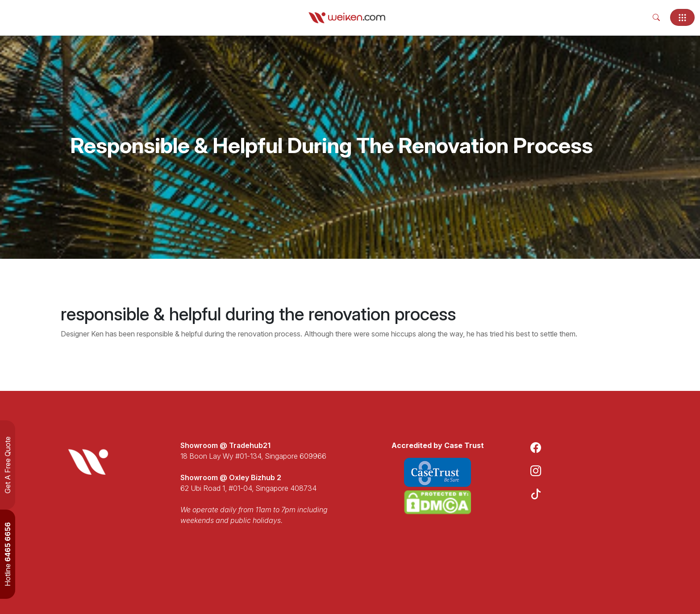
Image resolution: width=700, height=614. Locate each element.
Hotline (8, 554)
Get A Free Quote (8, 465)
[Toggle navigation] (682, 17)
